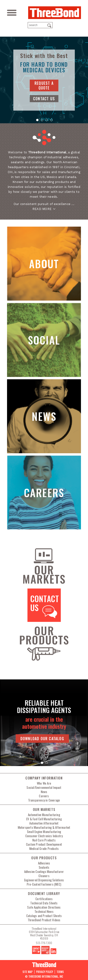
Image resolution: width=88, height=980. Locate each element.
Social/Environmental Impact (44, 787)
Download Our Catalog (42, 739)
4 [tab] (51, 121)
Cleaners (44, 876)
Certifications (44, 899)
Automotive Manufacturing (44, 815)
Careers (44, 796)
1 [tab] (37, 121)
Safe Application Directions (44, 907)
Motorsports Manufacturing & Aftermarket (44, 827)
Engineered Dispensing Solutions (44, 880)
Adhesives (44, 863)
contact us (44, 99)
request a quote (44, 85)
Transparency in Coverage (44, 800)
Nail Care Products (44, 840)
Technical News (44, 911)
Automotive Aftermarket (44, 823)
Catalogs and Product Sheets (44, 916)
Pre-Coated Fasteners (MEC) (44, 884)
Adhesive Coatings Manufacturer (44, 872)
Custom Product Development (44, 844)
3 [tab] (46, 121)
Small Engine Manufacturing (44, 832)
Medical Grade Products (44, 848)
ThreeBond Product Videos (44, 920)
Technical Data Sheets (44, 903)
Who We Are (44, 783)
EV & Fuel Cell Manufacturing (44, 819)
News (44, 792)
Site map (28, 972)
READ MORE (42, 209)
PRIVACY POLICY (45, 972)
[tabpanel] (44, 80)
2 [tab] (42, 121)
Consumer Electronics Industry (44, 836)
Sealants (44, 867)
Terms (60, 972)
